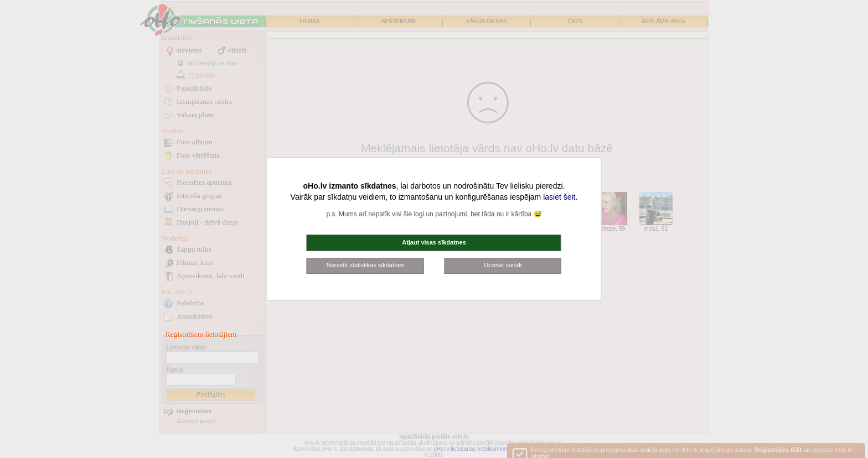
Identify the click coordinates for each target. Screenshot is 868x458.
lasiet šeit (559, 197)
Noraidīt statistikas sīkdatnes (365, 265)
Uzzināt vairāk (503, 265)
